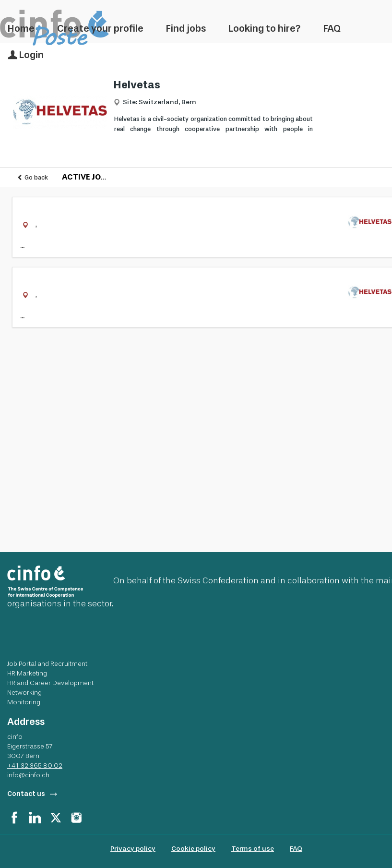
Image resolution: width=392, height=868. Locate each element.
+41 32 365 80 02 (35, 765)
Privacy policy (133, 849)
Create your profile (100, 28)
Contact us (26, 794)
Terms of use (253, 849)
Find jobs (186, 28)
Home (21, 28)
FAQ (332, 28)
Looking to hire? (265, 28)
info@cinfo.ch (28, 775)
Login (26, 55)
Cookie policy (193, 849)
